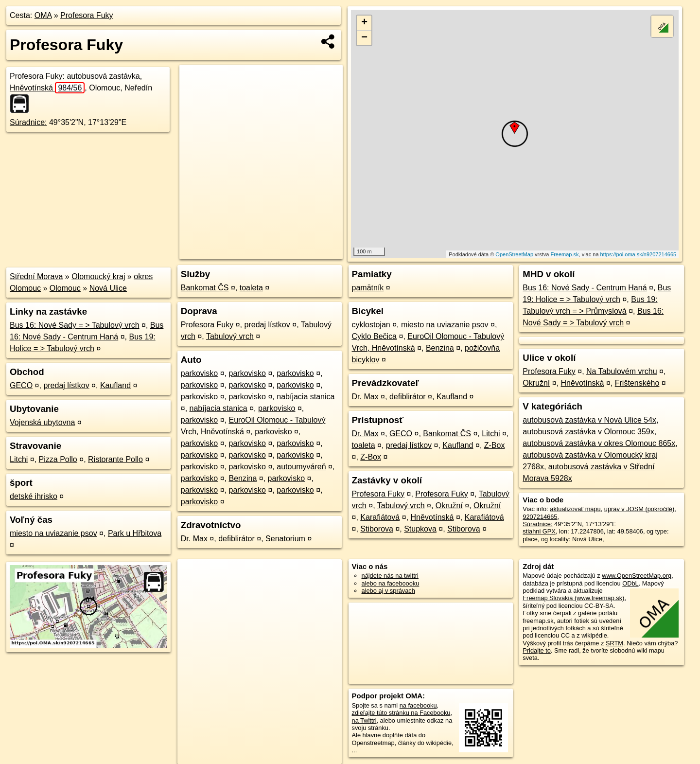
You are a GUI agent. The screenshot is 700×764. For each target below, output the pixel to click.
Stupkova (420, 529)
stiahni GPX (539, 531)
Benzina (243, 478)
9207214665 (540, 517)
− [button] (364, 38)
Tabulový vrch (230, 336)
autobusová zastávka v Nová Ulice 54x (589, 420)
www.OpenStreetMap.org (637, 576)
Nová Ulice (108, 288)
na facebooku (418, 705)
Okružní (449, 506)
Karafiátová (380, 517)
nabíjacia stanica (306, 397)
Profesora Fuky (87, 15)
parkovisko (199, 373)
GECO (21, 385)
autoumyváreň (301, 467)
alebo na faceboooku (391, 583)
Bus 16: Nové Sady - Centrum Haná (585, 288)
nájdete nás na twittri (390, 576)
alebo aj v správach (388, 591)
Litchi (19, 459)
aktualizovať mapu (575, 509)
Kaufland (115, 385)
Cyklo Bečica (374, 336)
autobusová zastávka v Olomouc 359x (588, 432)
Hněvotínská (47, 88)
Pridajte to (537, 650)
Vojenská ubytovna (42, 422)
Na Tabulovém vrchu (622, 371)
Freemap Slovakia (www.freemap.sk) (573, 598)
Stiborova (377, 529)
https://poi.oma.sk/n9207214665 (639, 254)
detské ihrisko (34, 496)
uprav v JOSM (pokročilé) (639, 509)
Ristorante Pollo (115, 459)
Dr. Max (194, 539)
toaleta (251, 288)
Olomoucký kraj (98, 276)
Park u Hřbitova (135, 533)
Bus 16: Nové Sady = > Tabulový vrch (75, 325)
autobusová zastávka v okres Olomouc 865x (599, 443)
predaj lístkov (66, 385)
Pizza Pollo (58, 459)
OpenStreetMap (514, 254)
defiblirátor (236, 539)
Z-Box (495, 445)
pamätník (368, 288)
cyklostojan (371, 325)
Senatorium (285, 539)
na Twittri (364, 720)
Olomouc (65, 288)
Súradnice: (28, 122)
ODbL (630, 583)
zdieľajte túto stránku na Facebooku (401, 713)
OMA (43, 15)
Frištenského (637, 383)
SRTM (614, 643)
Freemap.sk (564, 254)
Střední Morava (36, 276)
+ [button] (364, 23)
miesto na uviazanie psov (53, 533)
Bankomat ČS (205, 288)
